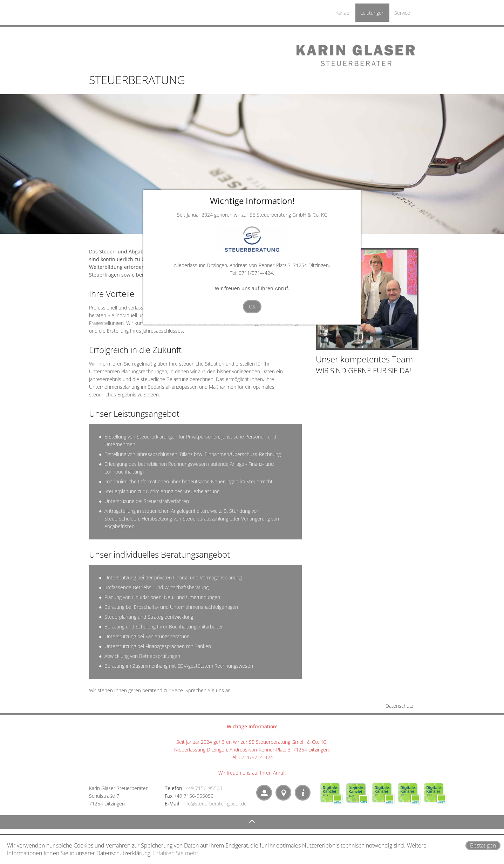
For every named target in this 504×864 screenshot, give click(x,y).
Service (402, 13)
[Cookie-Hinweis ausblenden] (483, 845)
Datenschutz (399, 706)
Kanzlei (343, 13)
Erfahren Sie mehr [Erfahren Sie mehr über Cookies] (176, 853)
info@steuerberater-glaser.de (215, 804)
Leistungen (372, 13)
